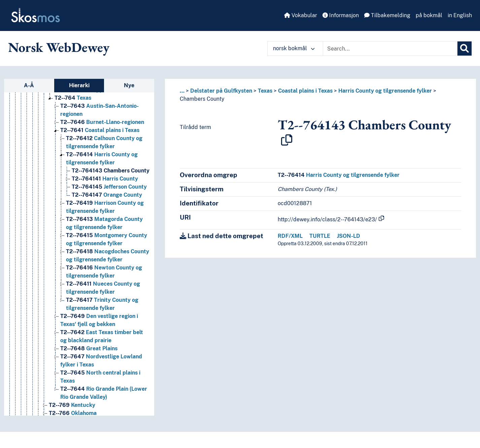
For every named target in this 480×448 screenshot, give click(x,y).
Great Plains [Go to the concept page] (89, 348)
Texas (265, 91)
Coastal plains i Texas (305, 91)
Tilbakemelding (387, 15)
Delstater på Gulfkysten (221, 91)
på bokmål (429, 15)
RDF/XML (290, 236)
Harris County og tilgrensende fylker (385, 91)
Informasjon (341, 15)
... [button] (182, 91)
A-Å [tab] (29, 85)
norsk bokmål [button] (294, 48)
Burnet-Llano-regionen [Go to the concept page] (102, 122)
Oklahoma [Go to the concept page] (73, 413)
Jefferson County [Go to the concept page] (109, 187)
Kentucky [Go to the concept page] (72, 405)
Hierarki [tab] (79, 85)
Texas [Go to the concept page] (73, 98)
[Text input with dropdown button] (390, 49)
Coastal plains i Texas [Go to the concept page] (100, 130)
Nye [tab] (129, 85)
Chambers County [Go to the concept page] (111, 171)
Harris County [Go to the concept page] (105, 179)
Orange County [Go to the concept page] (107, 195)
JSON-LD (349, 236)
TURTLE (320, 236)
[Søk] (465, 49)
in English (460, 15)
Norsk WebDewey (59, 47)
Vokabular (301, 15)
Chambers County (202, 99)
